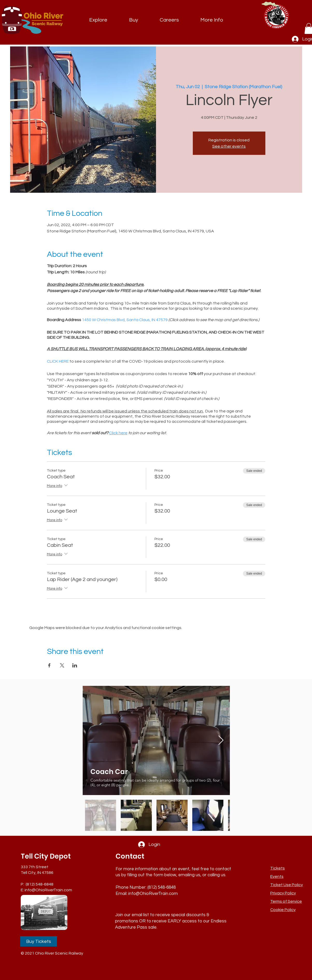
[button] (212, 20)
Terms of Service (286, 901)
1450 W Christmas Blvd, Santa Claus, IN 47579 (125, 320)
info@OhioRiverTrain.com (48, 890)
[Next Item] (221, 740)
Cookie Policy (283, 910)
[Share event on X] (62, 665)
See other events (229, 146)
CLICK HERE (58, 361)
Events (277, 877)
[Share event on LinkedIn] (75, 665)
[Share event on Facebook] (49, 665)
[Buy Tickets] (39, 941)
